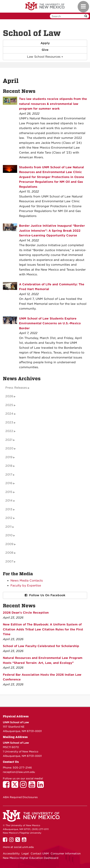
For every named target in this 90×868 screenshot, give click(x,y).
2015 (9, 492)
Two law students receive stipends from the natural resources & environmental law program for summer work (53, 104)
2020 (9, 448)
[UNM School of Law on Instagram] (24, 786)
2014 (9, 501)
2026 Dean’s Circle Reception (26, 613)
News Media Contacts (27, 581)
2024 (9, 414)
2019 (9, 457)
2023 (9, 422)
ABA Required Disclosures (20, 797)
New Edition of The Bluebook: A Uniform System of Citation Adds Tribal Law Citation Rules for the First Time (43, 629)
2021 (9, 440)
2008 (9, 553)
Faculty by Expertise (26, 586)
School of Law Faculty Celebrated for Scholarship (41, 646)
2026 (9, 396)
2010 (9, 535)
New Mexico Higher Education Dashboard (31, 858)
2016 (9, 483)
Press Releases (16, 388)
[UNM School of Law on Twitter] (16, 786)
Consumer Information (66, 853)
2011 (8, 527)
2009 (9, 544)
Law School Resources (45, 57)
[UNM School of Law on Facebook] (7, 786)
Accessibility (11, 853)
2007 (9, 561)
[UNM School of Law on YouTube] (33, 786)
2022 (9, 431)
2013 (9, 509)
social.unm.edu (24, 847)
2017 (9, 475)
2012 (9, 518)
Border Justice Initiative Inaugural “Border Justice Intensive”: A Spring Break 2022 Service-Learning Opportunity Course (52, 231)
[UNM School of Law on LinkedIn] (41, 786)
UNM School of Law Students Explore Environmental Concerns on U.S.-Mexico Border (50, 323)
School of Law (32, 33)
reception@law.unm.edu (19, 772)
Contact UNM (40, 853)
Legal (25, 853)
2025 (9, 405)
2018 (9, 466)
